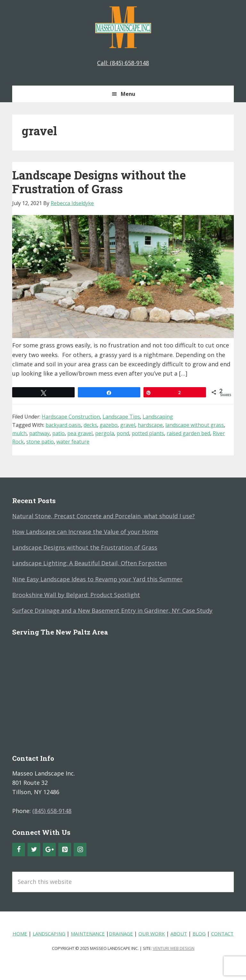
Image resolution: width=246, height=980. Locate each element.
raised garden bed (188, 433)
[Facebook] (19, 850)
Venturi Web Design (174, 948)
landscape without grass (195, 425)
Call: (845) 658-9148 (123, 63)
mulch (19, 433)
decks (90, 425)
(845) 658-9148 (52, 811)
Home (20, 934)
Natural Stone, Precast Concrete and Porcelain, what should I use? (103, 516)
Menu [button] (128, 94)
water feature (73, 442)
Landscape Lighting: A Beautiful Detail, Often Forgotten (89, 563)
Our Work (152, 934)
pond (123, 433)
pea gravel (80, 433)
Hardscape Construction (71, 417)
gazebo (109, 425)
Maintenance (88, 934)
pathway (39, 433)
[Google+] (49, 850)
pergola (105, 433)
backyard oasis (63, 425)
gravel (128, 425)
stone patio (40, 442)
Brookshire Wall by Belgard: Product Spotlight (76, 595)
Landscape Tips (121, 417)
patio (58, 433)
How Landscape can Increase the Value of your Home (85, 532)
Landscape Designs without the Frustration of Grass (99, 182)
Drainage (121, 934)
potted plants (148, 433)
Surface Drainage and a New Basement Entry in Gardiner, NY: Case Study (112, 610)
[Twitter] (34, 850)
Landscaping (158, 417)
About (179, 934)
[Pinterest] (65, 850)
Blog (199, 934)
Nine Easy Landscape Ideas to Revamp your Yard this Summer (97, 579)
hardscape (150, 425)
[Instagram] (80, 850)
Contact (222, 934)
